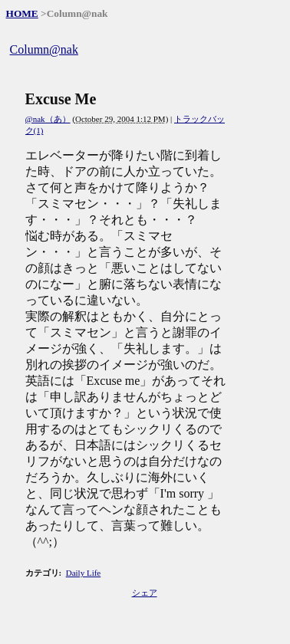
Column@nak (44, 49)
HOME (22, 13)
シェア (145, 593)
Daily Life (84, 573)
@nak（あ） (48, 119)
